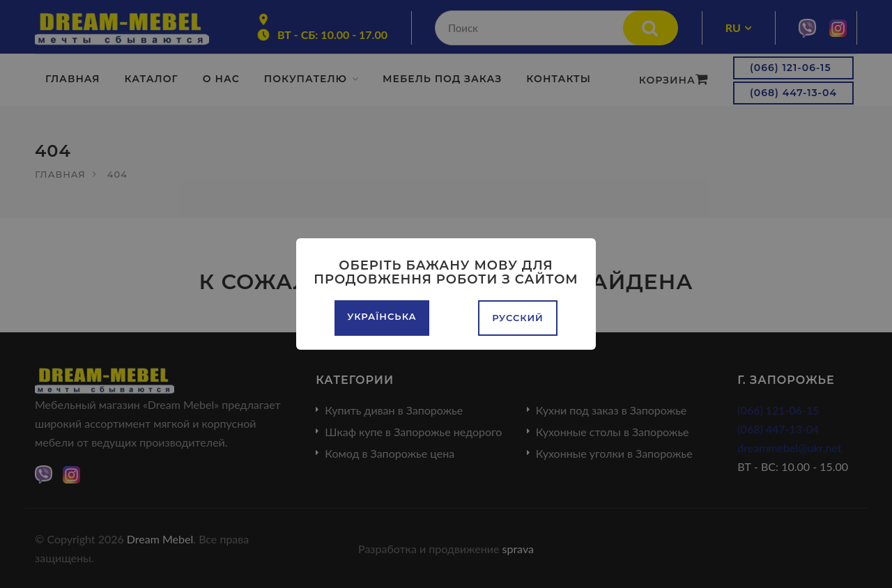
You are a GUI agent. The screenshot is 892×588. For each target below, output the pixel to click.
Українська (382, 316)
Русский (518, 318)
